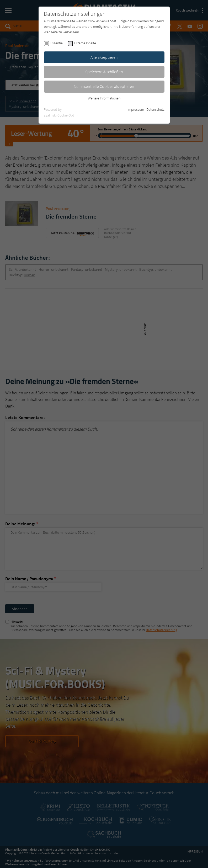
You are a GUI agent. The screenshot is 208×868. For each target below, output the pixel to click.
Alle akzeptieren (104, 57)
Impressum (136, 109)
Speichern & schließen (104, 72)
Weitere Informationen (104, 98)
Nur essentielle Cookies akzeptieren (104, 86)
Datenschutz (155, 109)
